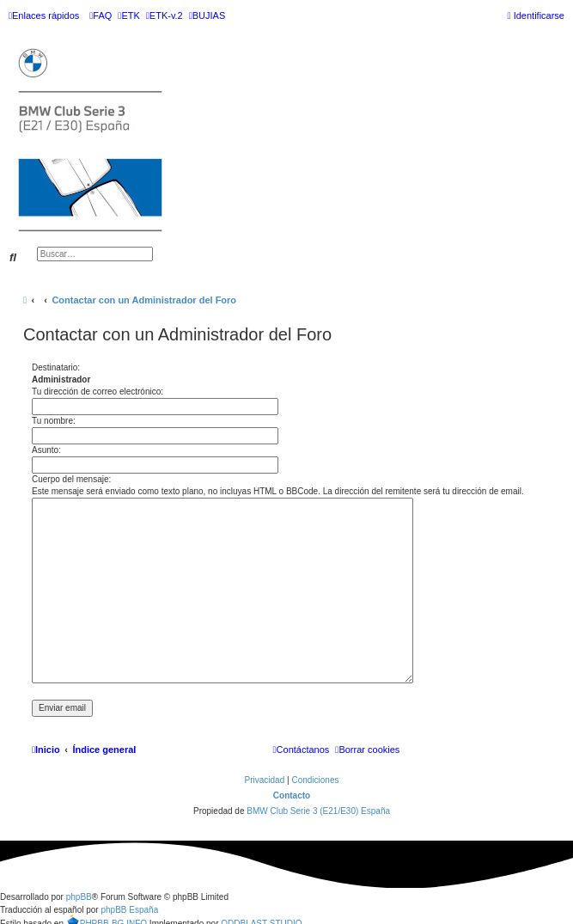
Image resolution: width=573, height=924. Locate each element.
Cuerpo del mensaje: (71, 479)
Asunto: (46, 450)
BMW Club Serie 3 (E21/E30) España (318, 811)
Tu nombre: (54, 421)
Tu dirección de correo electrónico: (98, 392)
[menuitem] (101, 15)
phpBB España (129, 910)
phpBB (79, 897)
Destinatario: (56, 367)
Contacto (292, 795)
